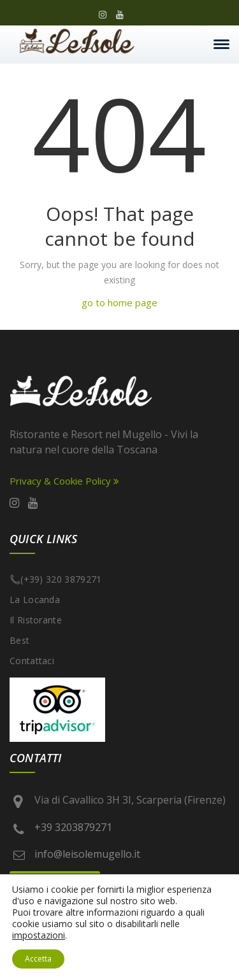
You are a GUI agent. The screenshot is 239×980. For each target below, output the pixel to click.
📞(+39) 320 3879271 (55, 579)
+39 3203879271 (73, 827)
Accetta (38, 959)
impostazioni (39, 935)
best (19, 640)
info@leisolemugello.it (87, 854)
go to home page (119, 302)
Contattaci (32, 661)
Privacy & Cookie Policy (64, 481)
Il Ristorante (36, 620)
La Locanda (35, 600)
